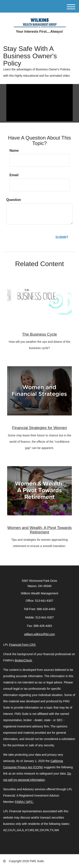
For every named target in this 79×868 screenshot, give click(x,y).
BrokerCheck (23, 660)
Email (14, 175)
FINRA (19, 802)
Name (14, 151)
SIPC (29, 802)
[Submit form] (62, 237)
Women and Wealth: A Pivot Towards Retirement (40, 530)
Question (14, 200)
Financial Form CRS (22, 645)
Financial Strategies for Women (39, 428)
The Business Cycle (39, 334)
